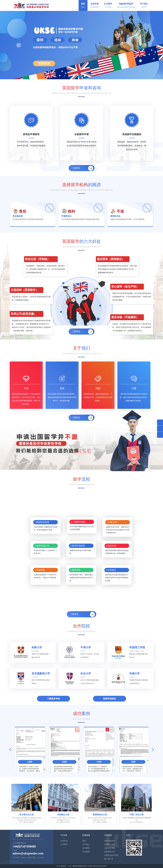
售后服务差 (18, 216)
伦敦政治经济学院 (111, 855)
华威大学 (135, 673)
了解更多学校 (53, 699)
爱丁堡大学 (109, 859)
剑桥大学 (37, 647)
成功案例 (86, 848)
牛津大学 (86, 647)
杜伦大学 (86, 673)
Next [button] (152, 750)
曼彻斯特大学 (110, 852)
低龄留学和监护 (126, 5)
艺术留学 (108, 5)
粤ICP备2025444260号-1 (98, 866)
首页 (83, 5)
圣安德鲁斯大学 (41, 673)
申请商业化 (66, 216)
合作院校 (86, 852)
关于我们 (144, 5)
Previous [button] (11, 750)
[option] (30, 750)
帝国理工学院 (137, 647)
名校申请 (95, 5)
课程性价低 (115, 216)
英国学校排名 (110, 699)
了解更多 (83, 168)
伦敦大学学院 (110, 848)
